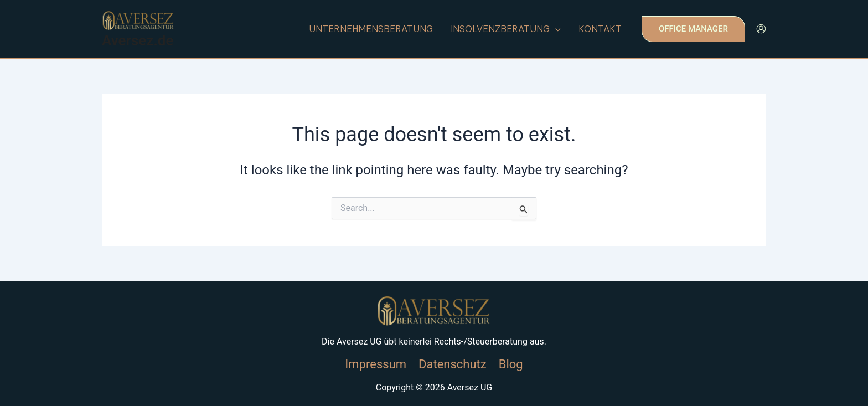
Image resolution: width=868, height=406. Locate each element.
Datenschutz (453, 364)
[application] (555, 29)
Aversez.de (138, 40)
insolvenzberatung (506, 29)
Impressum (376, 364)
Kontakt (600, 29)
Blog (511, 364)
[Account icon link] (761, 29)
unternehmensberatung (371, 29)
